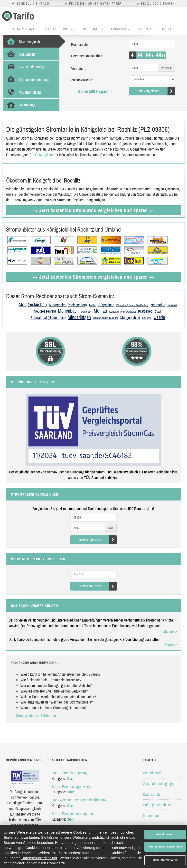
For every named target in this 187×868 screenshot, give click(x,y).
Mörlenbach (68, 311)
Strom (71, 792)
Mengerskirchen (33, 304)
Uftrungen (147, 318)
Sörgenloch (106, 305)
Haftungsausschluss (157, 805)
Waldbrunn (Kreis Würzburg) (122, 312)
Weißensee (86, 312)
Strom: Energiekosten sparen (72, 814)
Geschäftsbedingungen (159, 784)
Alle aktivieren (165, 834)
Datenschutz (152, 794)
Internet (146, 29)
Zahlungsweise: (82, 80)
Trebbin (93, 305)
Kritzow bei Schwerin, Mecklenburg (132, 305)
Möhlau (100, 311)
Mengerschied (130, 317)
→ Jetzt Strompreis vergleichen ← (93, 210)
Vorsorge (93, 29)
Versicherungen (60, 29)
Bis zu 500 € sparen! (95, 91)
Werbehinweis (153, 773)
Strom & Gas (25, 29)
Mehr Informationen (165, 860)
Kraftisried (145, 311)
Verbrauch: (79, 68)
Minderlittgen (79, 317)
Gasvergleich (44, 155)
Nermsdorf (158, 305)
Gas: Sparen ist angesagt (70, 773)
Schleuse (172, 305)
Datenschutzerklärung (39, 858)
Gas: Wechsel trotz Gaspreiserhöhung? (79, 800)
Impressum (151, 816)
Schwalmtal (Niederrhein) (48, 317)
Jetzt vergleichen (156, 91)
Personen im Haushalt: (87, 56)
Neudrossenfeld (45, 311)
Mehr (168, 29)
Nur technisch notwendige (165, 847)
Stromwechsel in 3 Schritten (36, 715)
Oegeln (158, 312)
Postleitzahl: (80, 44)
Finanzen (120, 29)
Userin (159, 317)
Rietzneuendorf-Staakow (106, 318)
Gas (70, 778)
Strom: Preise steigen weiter (72, 786)
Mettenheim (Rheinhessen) (68, 305)
